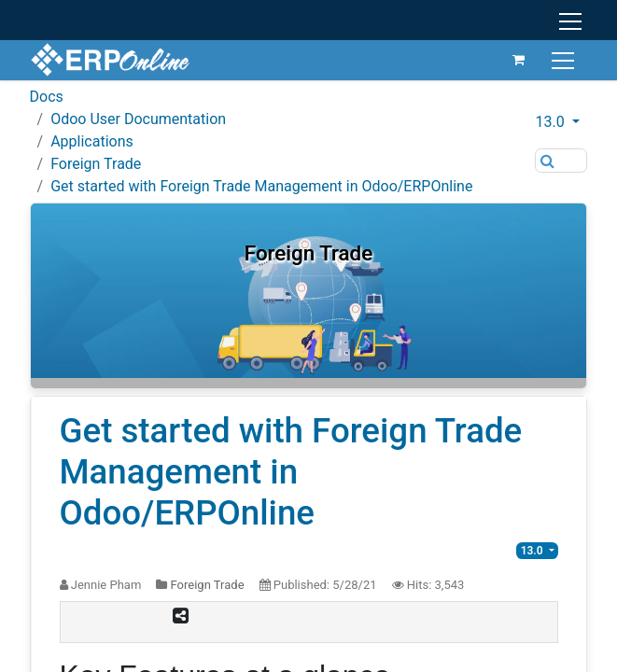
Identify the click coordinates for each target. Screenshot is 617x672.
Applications (92, 141)
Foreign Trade (96, 164)
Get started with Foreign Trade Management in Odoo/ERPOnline (261, 186)
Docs (47, 97)
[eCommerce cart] (519, 60)
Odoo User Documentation (138, 119)
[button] (561, 122)
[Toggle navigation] (565, 59)
